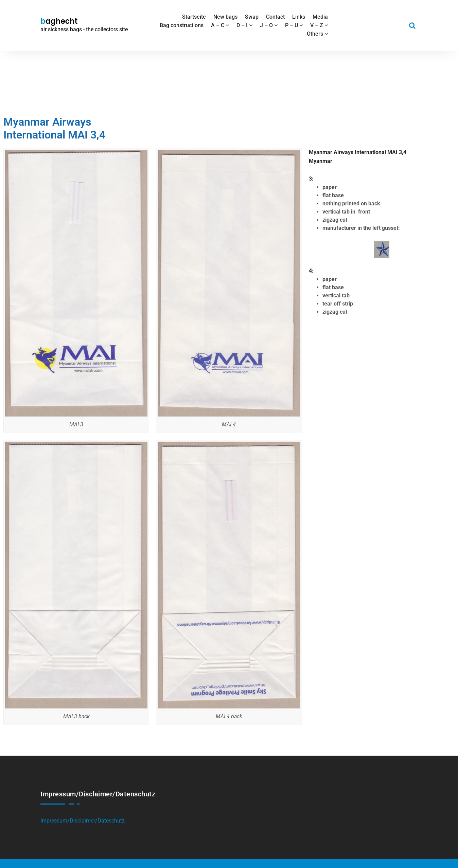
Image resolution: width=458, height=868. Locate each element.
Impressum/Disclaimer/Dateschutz (83, 821)
